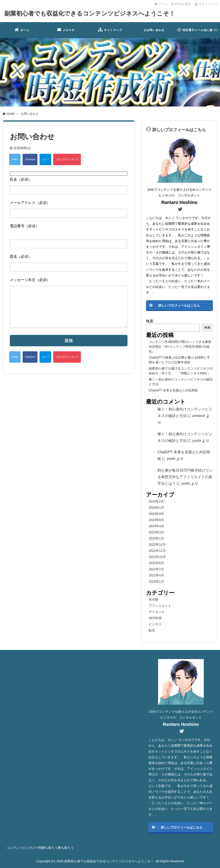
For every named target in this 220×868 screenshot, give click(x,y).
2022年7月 (156, 569)
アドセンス (157, 612)
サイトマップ (206, 4)
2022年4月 (156, 575)
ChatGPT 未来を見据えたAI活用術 (173, 390)
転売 (152, 630)
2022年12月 (157, 545)
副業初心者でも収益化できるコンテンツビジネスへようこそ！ (90, 13)
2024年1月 (156, 508)
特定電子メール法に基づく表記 (198, 33)
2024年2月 (156, 501)
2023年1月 (156, 538)
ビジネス (155, 624)
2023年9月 (156, 514)
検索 (150, 321)
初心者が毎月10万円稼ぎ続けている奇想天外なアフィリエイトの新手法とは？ (185, 477)
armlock (199, 416)
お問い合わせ (154, 30)
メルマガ (66, 30)
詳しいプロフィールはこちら (179, 305)
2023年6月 (156, 520)
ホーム (161, 4)
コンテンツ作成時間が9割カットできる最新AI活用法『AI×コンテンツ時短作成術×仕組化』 (180, 347)
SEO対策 (155, 618)
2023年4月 (156, 526)
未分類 (154, 600)
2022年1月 (156, 581)
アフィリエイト (160, 606)
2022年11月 (157, 551)
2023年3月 (156, 532)
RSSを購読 (182, 4)
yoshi (197, 441)
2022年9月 (156, 563)
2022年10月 (157, 557)
